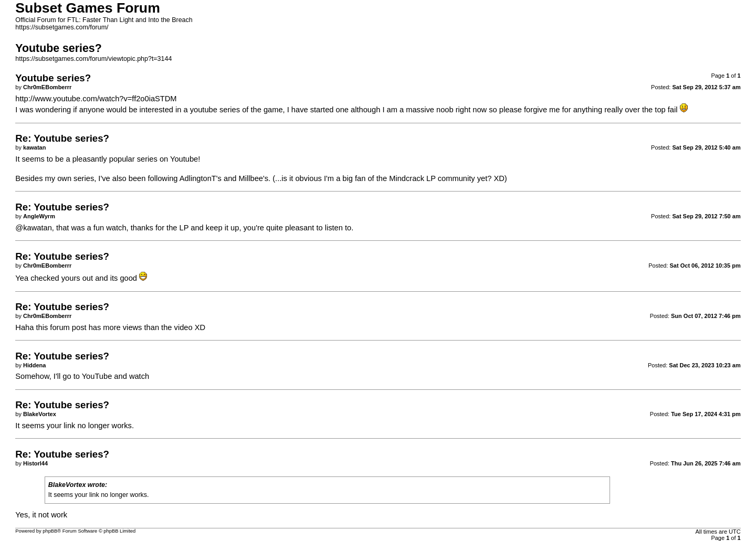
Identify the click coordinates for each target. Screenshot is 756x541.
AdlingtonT (198, 178)
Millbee (251, 178)
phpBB (50, 531)
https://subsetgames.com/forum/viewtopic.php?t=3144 (93, 59)
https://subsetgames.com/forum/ (62, 27)
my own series (70, 178)
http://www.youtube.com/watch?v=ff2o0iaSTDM (96, 99)
